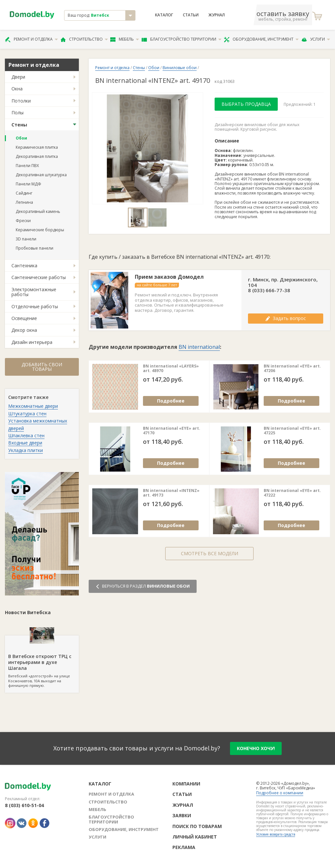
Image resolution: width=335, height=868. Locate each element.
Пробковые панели (35, 248)
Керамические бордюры (40, 230)
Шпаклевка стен (26, 435)
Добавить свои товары (42, 367)
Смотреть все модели (210, 553)
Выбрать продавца (246, 104)
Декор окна (24, 330)
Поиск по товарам (197, 826)
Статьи (191, 15)
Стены (19, 125)
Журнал (217, 15)
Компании (186, 784)
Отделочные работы (35, 306)
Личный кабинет (195, 837)
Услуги (316, 39)
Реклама (184, 847)
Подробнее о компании (280, 793)
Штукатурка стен (27, 414)
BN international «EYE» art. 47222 (292, 493)
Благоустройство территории (182, 39)
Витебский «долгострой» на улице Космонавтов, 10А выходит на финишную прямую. (42, 662)
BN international (199, 347)
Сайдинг (24, 193)
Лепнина (24, 202)
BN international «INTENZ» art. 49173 (171, 493)
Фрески (23, 221)
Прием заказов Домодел (169, 277)
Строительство (84, 39)
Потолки (21, 101)
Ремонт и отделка (31, 39)
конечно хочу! (256, 748)
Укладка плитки (26, 450)
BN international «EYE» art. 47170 (172, 431)
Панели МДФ (28, 184)
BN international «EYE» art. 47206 (292, 369)
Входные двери (25, 443)
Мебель (125, 39)
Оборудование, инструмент (261, 39)
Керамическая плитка (37, 147)
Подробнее (171, 401)
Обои (21, 138)
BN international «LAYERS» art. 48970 (171, 369)
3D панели (26, 239)
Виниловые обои (180, 68)
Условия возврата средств (276, 834)
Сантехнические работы (39, 277)
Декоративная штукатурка (41, 175)
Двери (18, 77)
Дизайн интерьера (32, 342)
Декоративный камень (38, 211)
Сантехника (24, 265)
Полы (18, 113)
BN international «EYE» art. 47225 (292, 431)
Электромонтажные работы (34, 292)
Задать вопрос (286, 318)
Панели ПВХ (27, 166)
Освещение (24, 318)
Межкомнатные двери (33, 406)
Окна (17, 89)
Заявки (182, 815)
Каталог (164, 15)
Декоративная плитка (37, 156)
